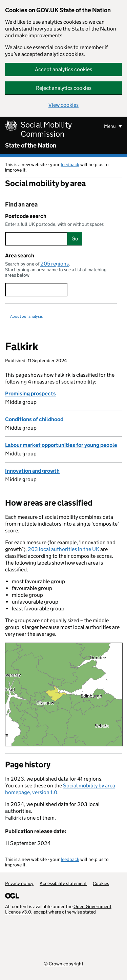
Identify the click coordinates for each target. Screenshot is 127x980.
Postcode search (26, 216)
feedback (70, 164)
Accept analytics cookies (63, 69)
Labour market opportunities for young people (61, 445)
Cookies (101, 883)
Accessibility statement (63, 883)
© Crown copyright (63, 964)
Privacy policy (19, 883)
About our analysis (27, 316)
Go (75, 239)
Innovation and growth (32, 471)
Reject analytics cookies (64, 88)
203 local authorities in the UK (63, 549)
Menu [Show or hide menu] (110, 126)
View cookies (63, 105)
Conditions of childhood (34, 419)
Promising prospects (30, 394)
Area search (20, 256)
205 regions (55, 264)
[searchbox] (36, 239)
